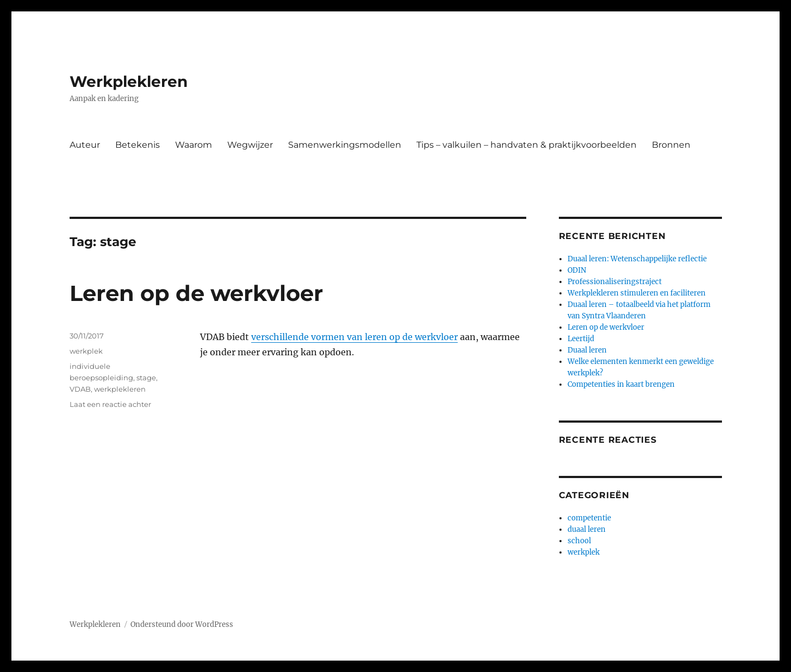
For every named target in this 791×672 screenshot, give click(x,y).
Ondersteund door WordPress (182, 624)
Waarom (194, 145)
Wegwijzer (250, 145)
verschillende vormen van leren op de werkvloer (354, 337)
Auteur (85, 145)
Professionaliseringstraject (615, 282)
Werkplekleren (129, 81)
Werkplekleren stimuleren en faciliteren (637, 293)
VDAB (80, 389)
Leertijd (581, 339)
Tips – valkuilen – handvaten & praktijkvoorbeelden (527, 145)
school (579, 541)
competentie (589, 518)
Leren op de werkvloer (196, 293)
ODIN (577, 270)
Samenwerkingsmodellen (345, 145)
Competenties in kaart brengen (621, 384)
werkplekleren (120, 389)
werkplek (86, 351)
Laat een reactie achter (110, 404)
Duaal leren (587, 350)
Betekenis (138, 145)
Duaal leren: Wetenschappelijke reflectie (637, 259)
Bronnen (671, 145)
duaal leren (587, 529)
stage (146, 378)
